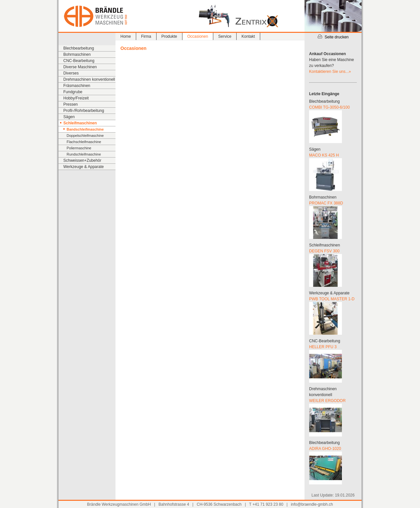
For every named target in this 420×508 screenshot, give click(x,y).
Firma (146, 36)
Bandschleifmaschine (85, 129)
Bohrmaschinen (77, 54)
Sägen (69, 117)
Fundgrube (73, 92)
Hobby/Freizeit (76, 98)
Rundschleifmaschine (84, 154)
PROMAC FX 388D (326, 203)
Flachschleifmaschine (84, 142)
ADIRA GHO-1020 (325, 449)
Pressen (71, 104)
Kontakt (248, 36)
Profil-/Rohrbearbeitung (84, 111)
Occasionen (198, 36)
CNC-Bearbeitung (79, 61)
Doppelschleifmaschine (85, 136)
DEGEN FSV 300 (324, 251)
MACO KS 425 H (324, 155)
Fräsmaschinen (77, 86)
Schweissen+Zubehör (82, 160)
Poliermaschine (79, 148)
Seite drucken (333, 37)
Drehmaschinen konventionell (89, 79)
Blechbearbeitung (79, 48)
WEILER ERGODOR (327, 401)
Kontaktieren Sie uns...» (330, 72)
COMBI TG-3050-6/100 (329, 107)
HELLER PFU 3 (323, 347)
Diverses (71, 73)
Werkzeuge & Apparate (84, 167)
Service (225, 36)
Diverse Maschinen (80, 67)
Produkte (169, 36)
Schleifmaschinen (80, 123)
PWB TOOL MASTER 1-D (332, 299)
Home (126, 36)
